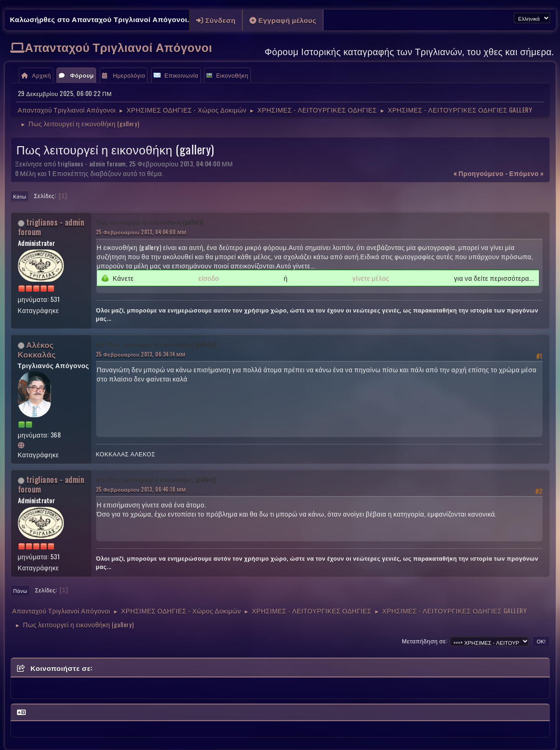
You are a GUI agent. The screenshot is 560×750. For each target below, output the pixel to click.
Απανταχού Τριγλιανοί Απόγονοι (119, 47)
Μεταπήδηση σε (424, 641)
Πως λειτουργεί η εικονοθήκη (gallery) (150, 222)
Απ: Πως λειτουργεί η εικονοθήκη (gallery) (156, 344)
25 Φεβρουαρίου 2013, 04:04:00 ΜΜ (141, 232)
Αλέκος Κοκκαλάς (37, 349)
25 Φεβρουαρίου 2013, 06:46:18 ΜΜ (141, 489)
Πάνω (20, 591)
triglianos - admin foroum (51, 227)
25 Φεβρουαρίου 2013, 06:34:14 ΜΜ (141, 354)
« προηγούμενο (478, 173)
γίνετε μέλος (371, 278)
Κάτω (20, 196)
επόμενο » (527, 173)
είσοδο (209, 278)
